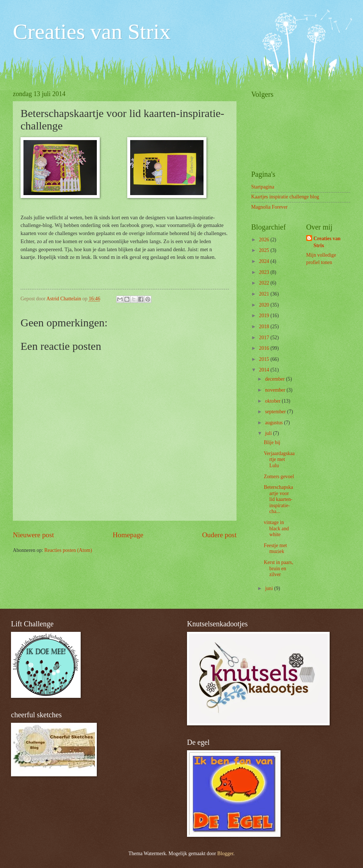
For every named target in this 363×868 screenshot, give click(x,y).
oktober (274, 401)
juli (269, 433)
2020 (265, 305)
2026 (265, 240)
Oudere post (219, 535)
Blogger (225, 854)
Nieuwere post (33, 535)
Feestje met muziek (275, 549)
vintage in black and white (276, 528)
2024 (265, 261)
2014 (265, 370)
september (276, 412)
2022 (265, 283)
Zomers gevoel (279, 477)
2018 (265, 327)
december (276, 379)
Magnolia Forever (269, 207)
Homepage (128, 535)
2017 (265, 338)
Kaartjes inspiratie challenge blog (285, 197)
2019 (265, 316)
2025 (265, 250)
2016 (265, 348)
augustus (275, 423)
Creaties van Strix (92, 32)
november (276, 390)
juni (270, 588)
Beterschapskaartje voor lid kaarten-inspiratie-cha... (278, 499)
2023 (265, 272)
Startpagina (263, 187)
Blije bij (272, 442)
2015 (265, 359)
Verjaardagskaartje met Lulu (279, 459)
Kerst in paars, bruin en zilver (278, 568)
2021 (265, 294)
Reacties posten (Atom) (68, 550)
